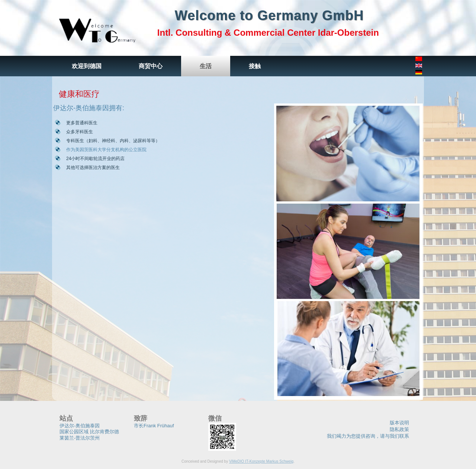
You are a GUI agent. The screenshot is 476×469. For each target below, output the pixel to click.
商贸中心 (151, 66)
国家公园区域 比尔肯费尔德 (89, 432)
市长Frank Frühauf (154, 426)
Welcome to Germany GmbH (269, 15)
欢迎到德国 (87, 66)
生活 (206, 66)
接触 (255, 66)
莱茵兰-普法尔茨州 (80, 438)
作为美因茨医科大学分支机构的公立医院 (106, 150)
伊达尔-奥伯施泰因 (80, 426)
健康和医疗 (79, 94)
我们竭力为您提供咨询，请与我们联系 (368, 436)
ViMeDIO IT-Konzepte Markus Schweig (261, 461)
